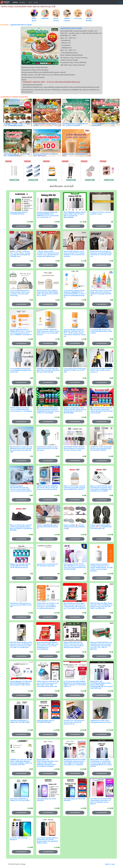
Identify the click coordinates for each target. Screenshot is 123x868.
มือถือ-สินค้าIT (34, 20)
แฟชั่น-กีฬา (45, 18)
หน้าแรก (15, 2)
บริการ (30, 2)
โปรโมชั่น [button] (22, 2)
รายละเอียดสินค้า (21, 226)
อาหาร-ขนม (78, 18)
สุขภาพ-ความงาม (56, 20)
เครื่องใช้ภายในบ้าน (67, 20)
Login (121, 2)
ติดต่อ (36, 2)
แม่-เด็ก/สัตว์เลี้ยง (89, 20)
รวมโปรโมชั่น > (5, 25)
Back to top (110, 864)
